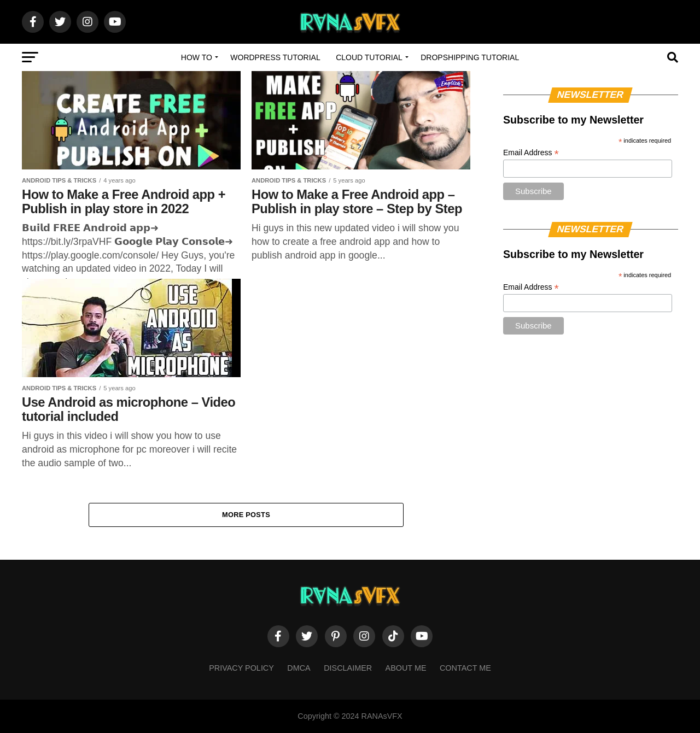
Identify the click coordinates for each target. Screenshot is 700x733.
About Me (406, 669)
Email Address (531, 153)
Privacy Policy (241, 669)
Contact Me (465, 669)
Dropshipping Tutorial (470, 57)
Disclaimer (348, 669)
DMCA (299, 669)
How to (197, 57)
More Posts (246, 515)
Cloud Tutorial (369, 57)
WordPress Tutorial (275, 57)
